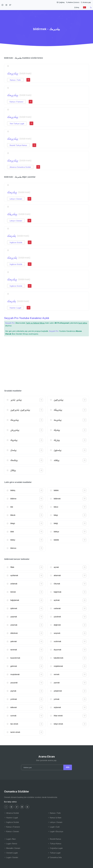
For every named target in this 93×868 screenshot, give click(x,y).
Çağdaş (61, 2)
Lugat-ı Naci (10, 839)
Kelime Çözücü (73, 2)
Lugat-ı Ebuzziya (55, 831)
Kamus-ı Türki (15, 80)
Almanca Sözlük (12, 813)
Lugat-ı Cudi (54, 827)
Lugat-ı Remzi (11, 844)
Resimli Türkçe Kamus (18, 145)
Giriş (77, 7)
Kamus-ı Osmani (12, 831)
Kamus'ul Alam (54, 818)
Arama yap (86, 2)
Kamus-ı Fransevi (16, 102)
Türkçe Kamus (54, 844)
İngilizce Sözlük (16, 242)
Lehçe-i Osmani (16, 199)
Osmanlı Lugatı (11, 853)
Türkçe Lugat (54, 853)
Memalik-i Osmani (12, 848)
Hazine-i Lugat (15, 308)
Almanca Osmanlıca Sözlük (20, 167)
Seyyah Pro (10, 323)
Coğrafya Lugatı (55, 848)
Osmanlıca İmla (55, 857)
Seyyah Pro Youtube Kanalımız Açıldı (27, 318)
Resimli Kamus (54, 839)
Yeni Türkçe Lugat (17, 124)
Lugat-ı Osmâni (11, 857)
